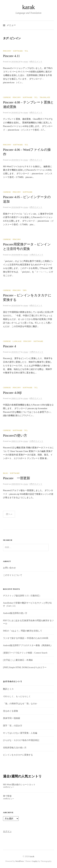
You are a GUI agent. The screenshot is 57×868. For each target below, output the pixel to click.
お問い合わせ (9, 568)
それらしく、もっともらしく (17, 696)
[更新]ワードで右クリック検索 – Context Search (25, 653)
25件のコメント (36, 441)
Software (18, 51)
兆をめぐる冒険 (10, 711)
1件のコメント (36, 160)
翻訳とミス (8, 689)
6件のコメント (36, 398)
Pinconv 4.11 (11, 56)
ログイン (7, 831)
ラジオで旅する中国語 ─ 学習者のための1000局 (26, 638)
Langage (17, 341)
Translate (45, 97)
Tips (25, 290)
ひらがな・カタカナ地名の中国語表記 (21, 740)
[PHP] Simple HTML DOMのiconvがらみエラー (25, 667)
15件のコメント (36, 352)
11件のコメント (36, 255)
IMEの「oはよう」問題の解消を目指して (23, 631)
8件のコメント (36, 62)
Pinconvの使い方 (15, 436)
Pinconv (7, 51)
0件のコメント (36, 113)
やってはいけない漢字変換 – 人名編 (20, 733)
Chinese (7, 97)
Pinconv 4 (9, 346)
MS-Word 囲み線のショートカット (19, 785)
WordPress (20, 861)
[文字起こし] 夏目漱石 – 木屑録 (18, 660)
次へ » (9, 514)
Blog (6, 473)
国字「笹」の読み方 (13, 726)
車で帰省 (7, 796)
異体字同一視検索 (12, 718)
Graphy (35, 861)
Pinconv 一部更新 (17, 478)
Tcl (26, 51)
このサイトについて (13, 575)
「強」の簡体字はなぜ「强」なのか (20, 704)
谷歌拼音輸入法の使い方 (15, 748)
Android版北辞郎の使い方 (15, 613)
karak (28, 7)
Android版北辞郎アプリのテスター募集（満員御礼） (28, 645)
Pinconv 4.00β (12, 393)
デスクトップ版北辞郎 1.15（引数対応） (22, 596)
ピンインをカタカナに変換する (18, 755)
